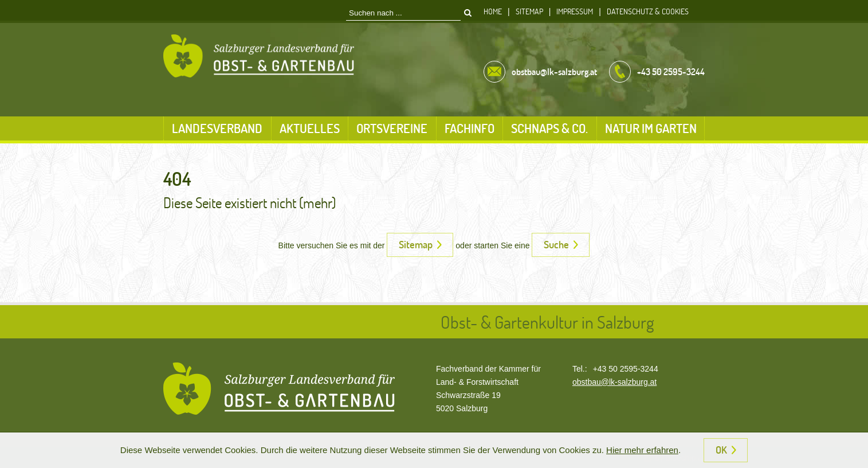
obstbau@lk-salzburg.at (614, 382)
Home (493, 11)
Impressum (575, 11)
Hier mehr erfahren (642, 450)
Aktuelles (310, 128)
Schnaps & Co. (549, 128)
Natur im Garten (651, 128)
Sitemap (529, 11)
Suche (556, 244)
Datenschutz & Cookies (648, 11)
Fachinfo (470, 128)
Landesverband (217, 128)
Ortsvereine (392, 128)
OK (721, 450)
